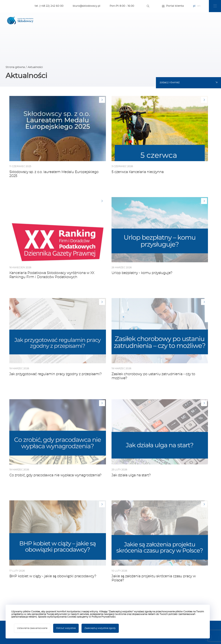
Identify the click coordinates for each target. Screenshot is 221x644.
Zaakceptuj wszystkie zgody (100, 628)
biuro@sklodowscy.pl (87, 6)
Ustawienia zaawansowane (32, 628)
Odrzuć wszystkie (66, 628)
